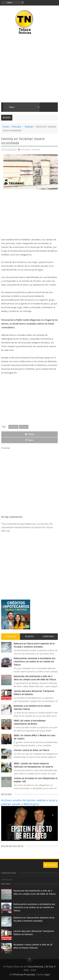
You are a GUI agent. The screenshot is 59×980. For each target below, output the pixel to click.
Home (6, 127)
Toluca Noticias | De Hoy (40, 967)
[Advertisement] (29, 69)
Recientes (29, 637)
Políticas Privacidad (25, 975)
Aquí (47, 975)
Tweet (30, 434)
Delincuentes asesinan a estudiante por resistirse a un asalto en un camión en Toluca (35, 662)
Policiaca (16, 127)
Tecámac (29, 127)
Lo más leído (11, 637)
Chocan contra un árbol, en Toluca (31, 750)
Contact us (51, 865)
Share (30, 440)
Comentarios (48, 637)
